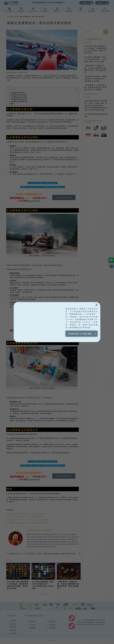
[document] (57, 322)
